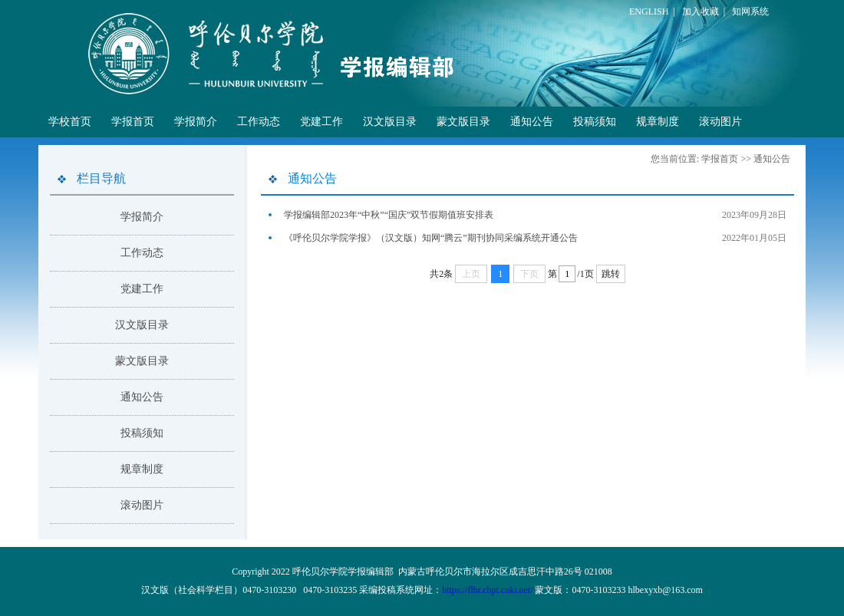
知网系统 (750, 12)
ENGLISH (649, 12)
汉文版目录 (390, 122)
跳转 (611, 274)
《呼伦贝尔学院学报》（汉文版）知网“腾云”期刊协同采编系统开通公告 (431, 238)
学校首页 (70, 122)
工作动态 (259, 122)
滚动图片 (720, 122)
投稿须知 (595, 122)
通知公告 (532, 122)
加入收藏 (701, 12)
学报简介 (196, 122)
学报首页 (133, 122)
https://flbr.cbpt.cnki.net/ (487, 590)
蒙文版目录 (463, 122)
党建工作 (321, 122)
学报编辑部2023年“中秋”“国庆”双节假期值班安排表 (389, 215)
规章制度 (658, 122)
